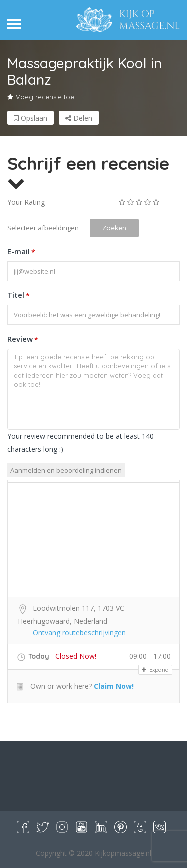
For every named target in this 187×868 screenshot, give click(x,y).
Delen (79, 118)
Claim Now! (114, 686)
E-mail (21, 252)
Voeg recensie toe (41, 97)
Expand (155, 670)
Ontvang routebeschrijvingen (79, 633)
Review (23, 340)
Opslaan (31, 118)
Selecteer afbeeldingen (43, 228)
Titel (19, 296)
